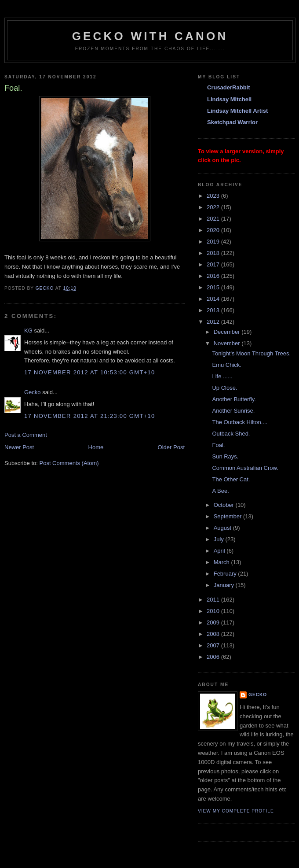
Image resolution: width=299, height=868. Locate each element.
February (226, 574)
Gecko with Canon (150, 36)
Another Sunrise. (233, 411)
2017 (214, 264)
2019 (214, 242)
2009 (214, 622)
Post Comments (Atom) (69, 463)
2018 (214, 253)
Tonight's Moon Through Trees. (251, 353)
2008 (214, 634)
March (222, 562)
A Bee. (220, 491)
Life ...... (222, 376)
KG (28, 331)
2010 (214, 611)
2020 (214, 230)
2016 (214, 276)
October (225, 505)
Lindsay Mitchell (229, 99)
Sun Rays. (225, 456)
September (228, 516)
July (220, 539)
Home (96, 447)
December (228, 332)
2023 (214, 196)
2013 (214, 310)
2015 (214, 287)
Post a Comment (26, 435)
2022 (214, 207)
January (225, 585)
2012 (214, 322)
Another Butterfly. (234, 399)
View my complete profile (236, 811)
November (228, 343)
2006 (214, 657)
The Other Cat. (231, 479)
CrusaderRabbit (229, 87)
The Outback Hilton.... (240, 422)
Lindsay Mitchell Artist (237, 111)
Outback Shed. (231, 434)
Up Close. (224, 388)
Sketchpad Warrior (232, 122)
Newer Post (19, 447)
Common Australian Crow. (245, 468)
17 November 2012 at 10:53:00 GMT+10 (90, 372)
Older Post (171, 447)
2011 (214, 600)
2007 (214, 645)
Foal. (218, 445)
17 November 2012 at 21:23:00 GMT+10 (90, 416)
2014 (214, 299)
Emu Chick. (226, 365)
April (220, 551)
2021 (214, 219)
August (223, 528)
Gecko (33, 392)
